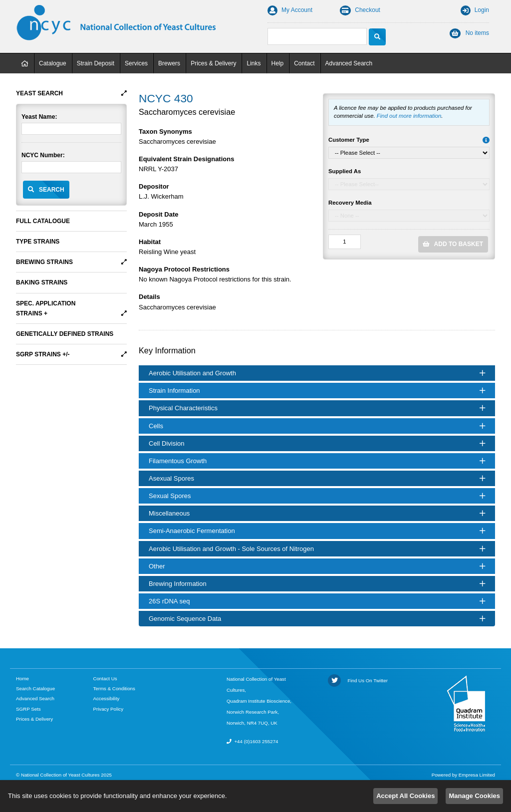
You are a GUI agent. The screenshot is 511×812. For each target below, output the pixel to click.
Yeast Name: (39, 117)
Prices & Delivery (213, 63)
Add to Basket (459, 244)
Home (25, 63)
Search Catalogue (35, 688)
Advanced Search (349, 63)
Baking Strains (42, 282)
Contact (304, 63)
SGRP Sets (28, 709)
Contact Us (105, 678)
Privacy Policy (108, 709)
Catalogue (53, 63)
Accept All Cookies (405, 796)
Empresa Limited (477, 775)
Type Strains (38, 242)
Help (278, 63)
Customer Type (349, 140)
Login (475, 10)
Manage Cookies (474, 796)
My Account (290, 10)
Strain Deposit (96, 63)
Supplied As (345, 171)
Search (52, 190)
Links (254, 63)
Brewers (169, 63)
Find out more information (409, 116)
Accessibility (106, 698)
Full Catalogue (43, 221)
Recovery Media (350, 203)
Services (136, 63)
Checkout (360, 10)
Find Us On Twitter (358, 680)
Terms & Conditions (114, 688)
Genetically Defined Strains (65, 334)
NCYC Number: (43, 155)
